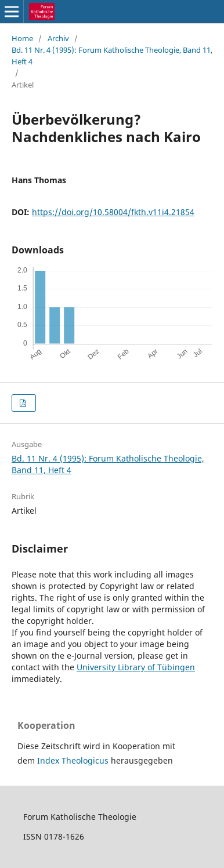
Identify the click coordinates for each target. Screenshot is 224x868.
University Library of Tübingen (136, 667)
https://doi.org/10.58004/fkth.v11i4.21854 (113, 212)
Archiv (58, 38)
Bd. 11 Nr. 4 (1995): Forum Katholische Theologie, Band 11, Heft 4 (112, 56)
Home (22, 38)
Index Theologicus (74, 760)
